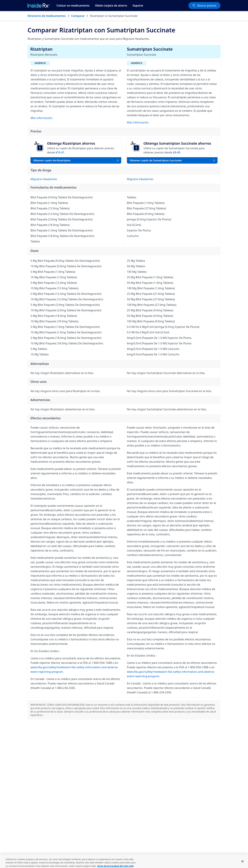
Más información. (42, 118)
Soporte (138, 6)
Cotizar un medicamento (73, 6)
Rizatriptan (41, 49)
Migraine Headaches (44, 179)
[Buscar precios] (204, 6)
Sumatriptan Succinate (150, 49)
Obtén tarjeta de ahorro (111, 6)
